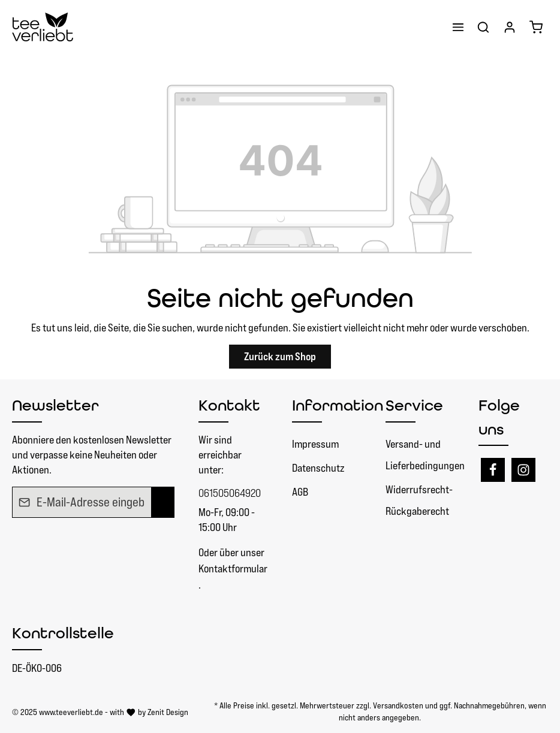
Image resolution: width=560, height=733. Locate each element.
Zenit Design (168, 712)
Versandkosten (398, 705)
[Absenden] (163, 502)
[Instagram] (523, 470)
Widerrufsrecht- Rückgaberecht (419, 500)
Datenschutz (318, 468)
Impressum (315, 444)
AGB (300, 492)
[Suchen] (483, 27)
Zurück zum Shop (280, 356)
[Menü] (458, 27)
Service (414, 405)
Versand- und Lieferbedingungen (425, 455)
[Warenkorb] (536, 27)
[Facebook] (493, 470)
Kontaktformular (233, 568)
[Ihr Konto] (510, 27)
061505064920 (230, 493)
